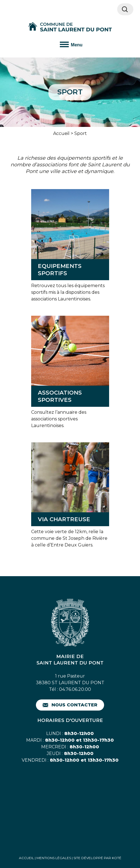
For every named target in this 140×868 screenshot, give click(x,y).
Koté (117, 858)
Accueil (61, 133)
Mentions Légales (54, 858)
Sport (81, 133)
